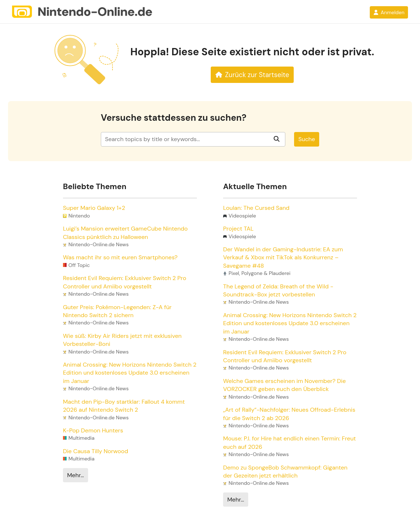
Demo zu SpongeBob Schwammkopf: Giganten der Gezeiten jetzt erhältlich (285, 472)
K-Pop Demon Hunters (93, 430)
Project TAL (238, 229)
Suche (307, 139)
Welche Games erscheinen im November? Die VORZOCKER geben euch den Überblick (284, 385)
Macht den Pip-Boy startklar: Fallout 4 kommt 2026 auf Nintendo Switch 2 (124, 406)
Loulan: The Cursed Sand (256, 208)
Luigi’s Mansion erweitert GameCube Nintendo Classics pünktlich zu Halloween (125, 233)
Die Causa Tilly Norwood (96, 451)
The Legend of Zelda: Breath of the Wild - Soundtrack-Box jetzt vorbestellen (278, 290)
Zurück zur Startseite (252, 75)
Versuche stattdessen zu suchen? (174, 118)
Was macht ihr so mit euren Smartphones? (120, 257)
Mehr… (75, 475)
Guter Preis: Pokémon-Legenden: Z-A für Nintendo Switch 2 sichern (117, 311)
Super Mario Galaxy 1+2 (94, 208)
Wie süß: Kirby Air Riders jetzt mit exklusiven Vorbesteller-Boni (122, 340)
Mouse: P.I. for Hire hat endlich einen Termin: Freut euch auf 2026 (290, 442)
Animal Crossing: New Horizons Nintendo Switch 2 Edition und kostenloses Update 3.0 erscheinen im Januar (130, 373)
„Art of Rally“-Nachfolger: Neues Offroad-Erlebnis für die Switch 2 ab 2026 (289, 414)
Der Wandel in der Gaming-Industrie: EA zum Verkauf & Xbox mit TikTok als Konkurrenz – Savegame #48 (283, 257)
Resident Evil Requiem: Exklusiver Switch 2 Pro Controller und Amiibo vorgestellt (125, 282)
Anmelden (389, 12)
